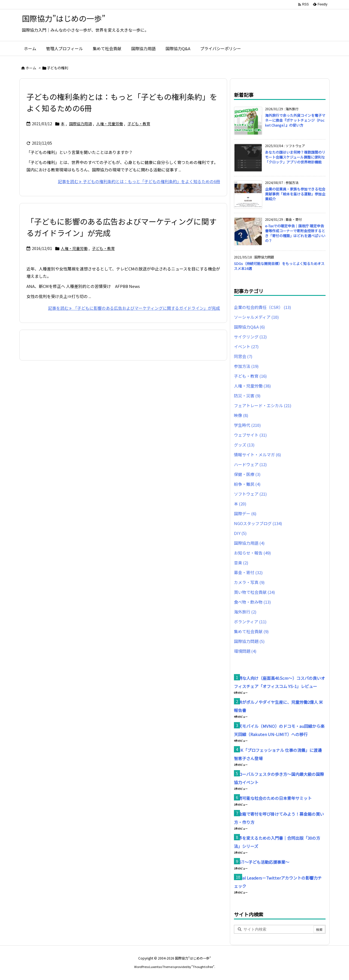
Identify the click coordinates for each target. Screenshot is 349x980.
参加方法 (246, 366)
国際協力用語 (80, 124)
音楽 (241, 563)
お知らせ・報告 (252, 553)
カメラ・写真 (249, 582)
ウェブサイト (250, 435)
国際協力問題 (249, 641)
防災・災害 (247, 396)
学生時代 (247, 425)
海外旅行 (245, 612)
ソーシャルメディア (256, 317)
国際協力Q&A (249, 327)
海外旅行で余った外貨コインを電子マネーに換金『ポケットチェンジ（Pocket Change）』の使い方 (295, 120)
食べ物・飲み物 (252, 602)
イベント (246, 346)
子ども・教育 (139, 124)
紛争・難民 (247, 484)
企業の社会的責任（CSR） (262, 307)
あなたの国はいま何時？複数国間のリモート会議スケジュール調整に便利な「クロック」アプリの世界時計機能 (295, 157)
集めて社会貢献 (251, 631)
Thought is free (203, 967)
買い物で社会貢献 (254, 592)
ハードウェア (250, 464)
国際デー (245, 513)
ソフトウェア (250, 494)
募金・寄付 (248, 572)
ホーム (31, 68)
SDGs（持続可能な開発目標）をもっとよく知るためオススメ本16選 (279, 266)
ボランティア (250, 622)
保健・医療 (247, 474)
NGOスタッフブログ (258, 523)
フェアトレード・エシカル (263, 405)
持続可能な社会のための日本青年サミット (273, 798)
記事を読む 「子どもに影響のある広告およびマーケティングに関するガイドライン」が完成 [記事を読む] (134, 308)
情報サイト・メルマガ (257, 455)
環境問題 (245, 651)
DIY (240, 533)
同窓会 (243, 356)
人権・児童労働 (110, 124)
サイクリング (250, 337)
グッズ (244, 445)
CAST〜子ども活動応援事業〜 (262, 862)
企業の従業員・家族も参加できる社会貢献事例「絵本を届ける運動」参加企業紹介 (295, 194)
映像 (241, 415)
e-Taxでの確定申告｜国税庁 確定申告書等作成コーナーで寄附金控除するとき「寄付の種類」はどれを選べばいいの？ (295, 233)
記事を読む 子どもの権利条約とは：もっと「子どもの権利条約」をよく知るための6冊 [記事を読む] (139, 181)
